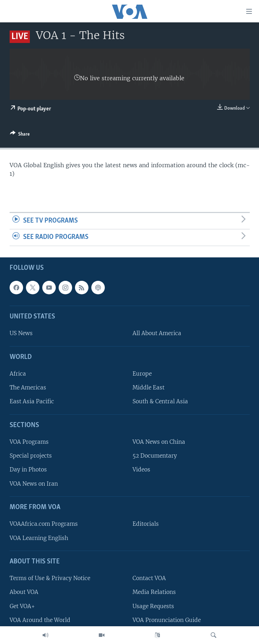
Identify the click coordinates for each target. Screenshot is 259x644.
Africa (18, 374)
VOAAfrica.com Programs (44, 524)
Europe (142, 374)
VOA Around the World (40, 620)
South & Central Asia (160, 401)
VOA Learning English (39, 538)
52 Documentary (155, 456)
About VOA (24, 592)
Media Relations (154, 592)
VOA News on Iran (34, 484)
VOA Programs (29, 442)
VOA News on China (159, 442)
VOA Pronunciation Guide (167, 620)
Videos (141, 470)
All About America (157, 333)
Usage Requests (153, 606)
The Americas (28, 388)
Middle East (149, 388)
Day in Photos (28, 470)
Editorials (146, 524)
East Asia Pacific (32, 401)
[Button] (20, 135)
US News (21, 333)
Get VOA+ (22, 606)
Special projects (31, 456)
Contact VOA (149, 578)
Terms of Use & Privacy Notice (50, 578)
